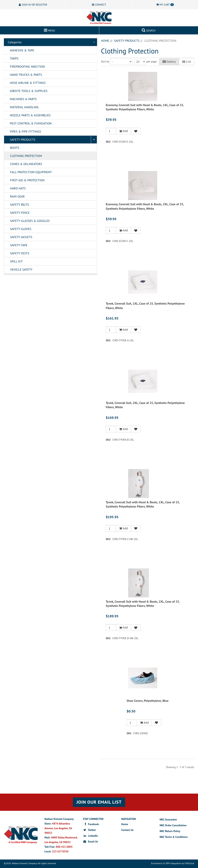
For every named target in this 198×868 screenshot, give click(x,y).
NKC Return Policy (170, 831)
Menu (49, 30)
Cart (165, 5)
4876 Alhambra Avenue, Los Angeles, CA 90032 (58, 828)
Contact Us (127, 830)
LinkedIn (90, 836)
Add (123, 131)
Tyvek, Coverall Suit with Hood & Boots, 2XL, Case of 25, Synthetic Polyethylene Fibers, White (143, 604)
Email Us (90, 842)
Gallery (169, 62)
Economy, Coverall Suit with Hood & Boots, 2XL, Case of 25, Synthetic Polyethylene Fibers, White (145, 206)
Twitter (90, 830)
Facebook (91, 824)
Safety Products (127, 41)
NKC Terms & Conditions (174, 837)
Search (149, 30)
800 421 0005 (64, 847)
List (186, 62)
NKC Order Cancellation (173, 825)
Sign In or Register (33, 5)
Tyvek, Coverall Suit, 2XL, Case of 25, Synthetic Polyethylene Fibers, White (145, 405)
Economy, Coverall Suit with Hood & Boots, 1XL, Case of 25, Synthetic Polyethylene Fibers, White (145, 107)
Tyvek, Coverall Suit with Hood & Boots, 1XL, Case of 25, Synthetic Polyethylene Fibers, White (143, 504)
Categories (15, 42)
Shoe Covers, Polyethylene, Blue (148, 701)
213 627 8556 (60, 851)
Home (105, 41)
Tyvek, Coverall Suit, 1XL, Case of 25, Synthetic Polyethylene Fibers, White (145, 306)
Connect (99, 5)
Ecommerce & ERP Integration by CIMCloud (173, 863)
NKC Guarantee (168, 819)
